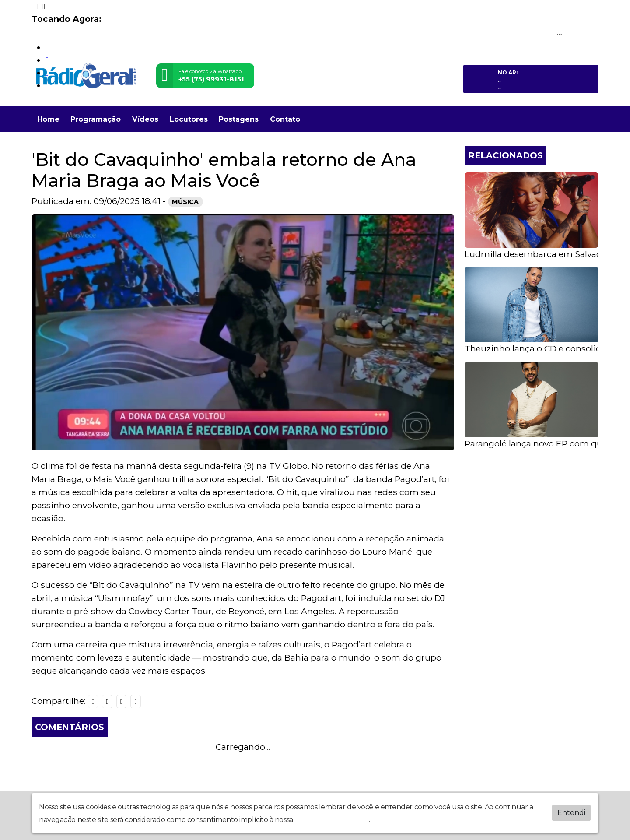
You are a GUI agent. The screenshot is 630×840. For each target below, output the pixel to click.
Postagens (239, 119)
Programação (96, 119)
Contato (285, 119)
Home (48, 119)
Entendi (571, 813)
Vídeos (145, 119)
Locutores (189, 119)
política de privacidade (332, 820)
